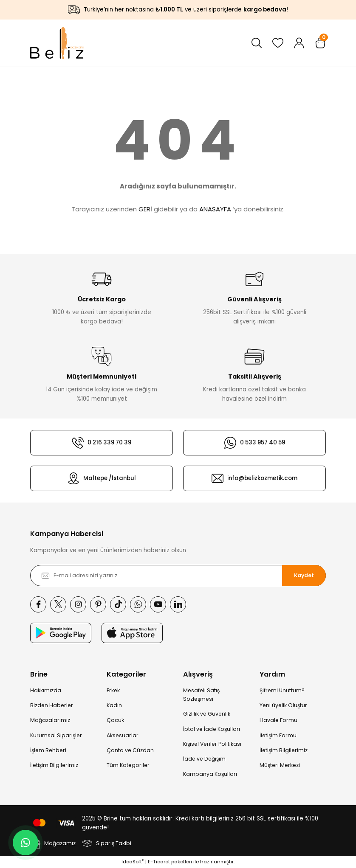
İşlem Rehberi (48, 750)
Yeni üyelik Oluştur (283, 705)
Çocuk (115, 720)
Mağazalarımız (50, 720)
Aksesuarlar (123, 735)
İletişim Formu (278, 735)
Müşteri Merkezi (280, 765)
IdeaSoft (133, 862)
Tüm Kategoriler (128, 765)
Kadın (114, 705)
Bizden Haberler (52, 705)
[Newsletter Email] (178, 576)
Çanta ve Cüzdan (130, 750)
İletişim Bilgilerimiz (54, 765)
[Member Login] (299, 43)
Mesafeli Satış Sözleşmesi (201, 695)
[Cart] (320, 43)
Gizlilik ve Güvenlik (207, 714)
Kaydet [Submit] (304, 575)
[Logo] (57, 43)
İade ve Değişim (204, 759)
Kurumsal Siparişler (56, 735)
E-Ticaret (159, 862)
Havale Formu (278, 720)
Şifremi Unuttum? (282, 690)
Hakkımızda (46, 690)
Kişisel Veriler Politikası (212, 744)
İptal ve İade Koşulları (212, 729)
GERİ (145, 209)
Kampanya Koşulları (210, 774)
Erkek (113, 690)
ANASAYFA (215, 209)
